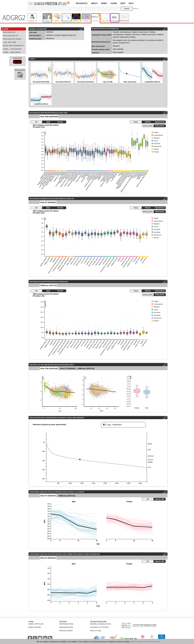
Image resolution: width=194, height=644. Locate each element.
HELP (131, 3)
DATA (123, 3)
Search (127, 9)
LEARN (114, 3)
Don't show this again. (152, 642)
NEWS (104, 3)
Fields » (136, 9)
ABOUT (94, 3)
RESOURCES (82, 3)
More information (137, 642)
